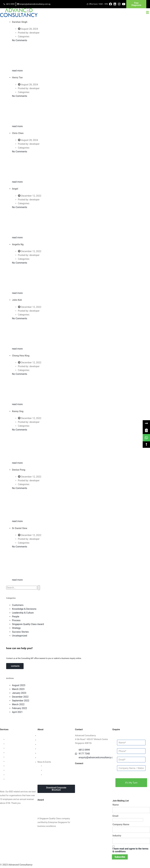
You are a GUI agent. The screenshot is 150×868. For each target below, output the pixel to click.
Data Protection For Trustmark (20, 779)
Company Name (121, 824)
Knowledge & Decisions (24, 609)
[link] (146, 430)
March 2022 (18, 704)
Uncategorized (20, 636)
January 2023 (19, 693)
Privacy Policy (44, 753)
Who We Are (43, 735)
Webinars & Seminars (53, 770)
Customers (18, 605)
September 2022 (21, 701)
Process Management (16, 757)
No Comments (20, 40)
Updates (47, 766)
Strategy (16, 628)
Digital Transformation (16, 766)
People (16, 617)
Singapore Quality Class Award (28, 624)
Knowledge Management (17, 770)
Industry (117, 836)
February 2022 (19, 708)
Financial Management (16, 761)
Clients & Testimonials (48, 744)
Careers (41, 758)
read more (18, 71)
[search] (22, 588)
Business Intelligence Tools (18, 775)
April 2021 (17, 712)
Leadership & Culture (23, 613)
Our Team (42, 740)
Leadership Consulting (16, 739)
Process (16, 620)
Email (115, 816)
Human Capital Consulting (18, 753)
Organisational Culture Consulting (21, 744)
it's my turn (131, 783)
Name (116, 805)
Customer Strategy (14, 748)
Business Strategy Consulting (13, 735)
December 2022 (20, 697)
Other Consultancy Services (13, 783)
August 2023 (19, 685)
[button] (148, 13)
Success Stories (20, 632)
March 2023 (18, 689)
